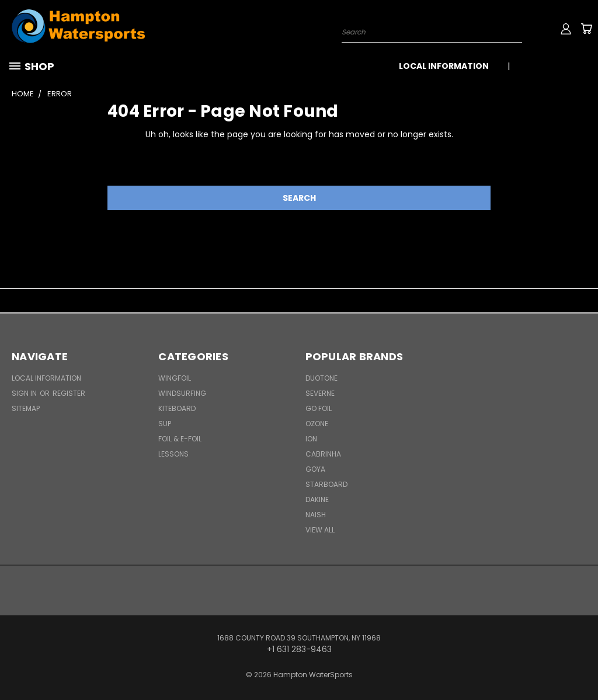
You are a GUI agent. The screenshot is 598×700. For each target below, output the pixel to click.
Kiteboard (177, 408)
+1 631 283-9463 (556, 66)
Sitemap (26, 408)
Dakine (317, 499)
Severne (320, 393)
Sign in (25, 393)
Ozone (317, 424)
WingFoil (175, 378)
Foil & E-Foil (180, 439)
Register (69, 393)
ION (311, 439)
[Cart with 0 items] (586, 29)
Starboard (326, 484)
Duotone (321, 378)
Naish (316, 515)
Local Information (444, 66)
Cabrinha (323, 454)
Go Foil (319, 408)
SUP (165, 424)
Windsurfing (182, 393)
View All (320, 530)
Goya (315, 469)
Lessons (173, 454)
